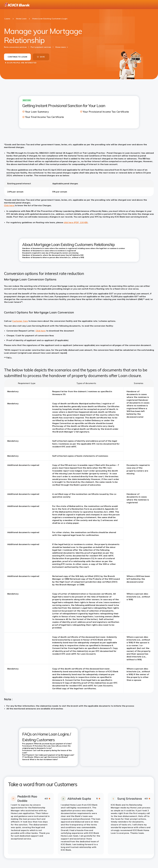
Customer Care (20, 321)
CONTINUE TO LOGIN (17, 57)
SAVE (41, 57)
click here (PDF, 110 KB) (76, 222)
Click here (9, 205)
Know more (61, 47)
